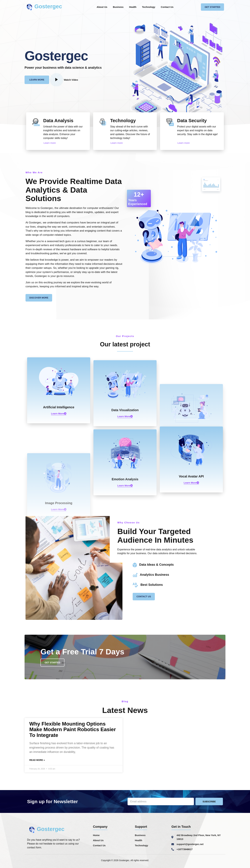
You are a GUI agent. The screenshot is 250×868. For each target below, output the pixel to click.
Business (118, 7)
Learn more (50, 143)
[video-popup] (56, 80)
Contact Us (167, 7)
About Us (102, 7)
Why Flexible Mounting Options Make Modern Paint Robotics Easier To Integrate (73, 729)
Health (133, 7)
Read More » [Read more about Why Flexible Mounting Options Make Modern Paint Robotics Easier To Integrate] (37, 760)
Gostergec (48, 6)
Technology (149, 7)
